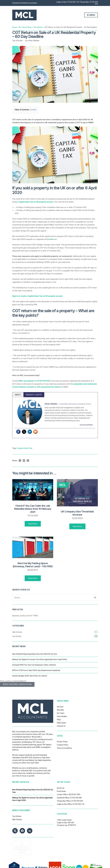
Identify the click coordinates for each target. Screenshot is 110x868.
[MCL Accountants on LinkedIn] (30, 831)
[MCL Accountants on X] (15, 831)
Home (15, 27)
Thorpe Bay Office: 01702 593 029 (70, 801)
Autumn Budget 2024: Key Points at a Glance (30, 676)
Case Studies (62, 716)
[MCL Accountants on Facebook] (22, 831)
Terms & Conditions (64, 748)
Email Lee (61, 788)
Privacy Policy (62, 742)
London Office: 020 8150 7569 (69, 794)
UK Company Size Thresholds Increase (77, 513)
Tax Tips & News (25, 27)
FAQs (59, 720)
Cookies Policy (63, 745)
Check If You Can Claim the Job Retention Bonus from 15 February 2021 (33, 509)
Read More (33, 524)
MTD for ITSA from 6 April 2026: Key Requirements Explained (36, 670)
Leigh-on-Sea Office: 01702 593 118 (71, 804)
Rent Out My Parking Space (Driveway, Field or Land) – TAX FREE (33, 565)
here (52, 239)
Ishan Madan (34, 41)
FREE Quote (61, 723)
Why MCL (61, 710)
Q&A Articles (17, 632)
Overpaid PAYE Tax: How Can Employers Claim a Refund (34, 665)
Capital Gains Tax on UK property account (36, 202)
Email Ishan (61, 791)
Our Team (61, 713)
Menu (91, 15)
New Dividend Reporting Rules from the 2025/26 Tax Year (35, 654)
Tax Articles (38, 27)
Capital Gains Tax (25, 448)
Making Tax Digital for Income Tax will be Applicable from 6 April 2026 (40, 659)
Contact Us (61, 726)
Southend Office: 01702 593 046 (69, 798)
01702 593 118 (73, 2)
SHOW (33, 110)
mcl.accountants (86, 425)
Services (60, 707)
